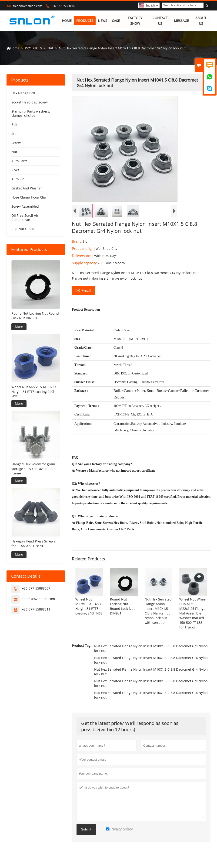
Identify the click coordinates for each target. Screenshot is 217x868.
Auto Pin (18, 179)
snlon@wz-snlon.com (27, 6)
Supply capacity (85, 263)
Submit (86, 830)
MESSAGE (182, 21)
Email (83, 291)
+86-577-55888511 (36, 609)
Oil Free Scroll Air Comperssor (25, 218)
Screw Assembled (25, 207)
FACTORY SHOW (135, 21)
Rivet (15, 170)
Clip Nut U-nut (23, 229)
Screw (16, 143)
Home (13, 48)
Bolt (14, 125)
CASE (116, 21)
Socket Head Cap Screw (30, 102)
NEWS (103, 21)
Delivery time (83, 256)
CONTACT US (160, 21)
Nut (50, 48)
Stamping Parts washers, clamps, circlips (31, 114)
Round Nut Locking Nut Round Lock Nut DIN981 (35, 316)
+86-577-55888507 (63, 6)
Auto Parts (19, 161)
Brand (77, 241)
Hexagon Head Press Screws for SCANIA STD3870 (33, 544)
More (19, 327)
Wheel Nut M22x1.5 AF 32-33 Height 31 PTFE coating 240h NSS (34, 392)
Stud (15, 134)
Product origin (84, 249)
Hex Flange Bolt (23, 93)
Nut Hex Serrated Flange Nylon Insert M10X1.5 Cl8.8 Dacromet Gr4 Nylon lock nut (151, 649)
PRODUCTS (85, 21)
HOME (67, 21)
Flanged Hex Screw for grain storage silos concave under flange (33, 469)
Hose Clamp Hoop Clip (29, 197)
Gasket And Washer (27, 188)
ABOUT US (201, 21)
